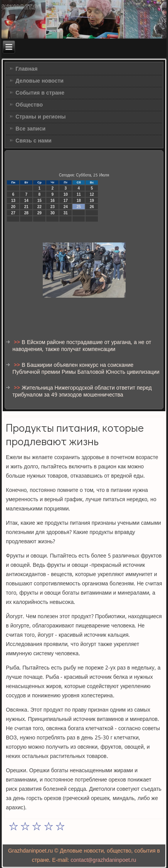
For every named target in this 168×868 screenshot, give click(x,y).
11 (79, 194)
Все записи (30, 129)
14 (26, 201)
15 (39, 201)
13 (13, 201)
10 (66, 194)
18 (79, 201)
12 (92, 194)
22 (39, 207)
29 (39, 213)
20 (13, 207)
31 (66, 213)
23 (53, 207)
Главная (26, 69)
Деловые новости (39, 81)
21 (26, 207)
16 (53, 201)
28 (26, 213)
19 (92, 201)
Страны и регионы (40, 117)
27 (13, 213)
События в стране (40, 93)
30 (53, 213)
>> (18, 342)
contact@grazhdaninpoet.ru (103, 860)
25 (79, 207)
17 (66, 201)
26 (92, 207)
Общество (29, 105)
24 (66, 207)
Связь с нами (33, 141)
